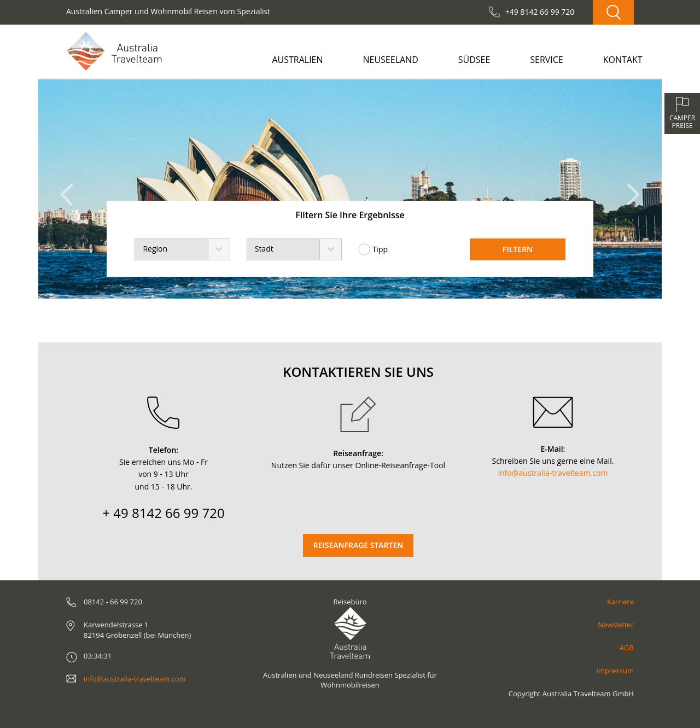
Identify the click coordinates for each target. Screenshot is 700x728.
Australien (297, 60)
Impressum (615, 671)
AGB (627, 648)
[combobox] (182, 249)
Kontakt (623, 60)
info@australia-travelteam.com (553, 473)
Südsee (474, 60)
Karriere (620, 602)
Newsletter (616, 625)
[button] (70, 189)
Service (547, 60)
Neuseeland (390, 60)
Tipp (373, 249)
